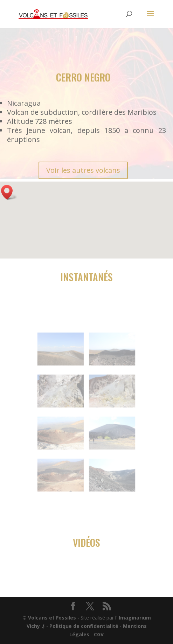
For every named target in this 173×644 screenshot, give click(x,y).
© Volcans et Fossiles (49, 618)
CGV (99, 634)
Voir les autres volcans (83, 170)
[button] (9, 192)
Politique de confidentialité (84, 626)
